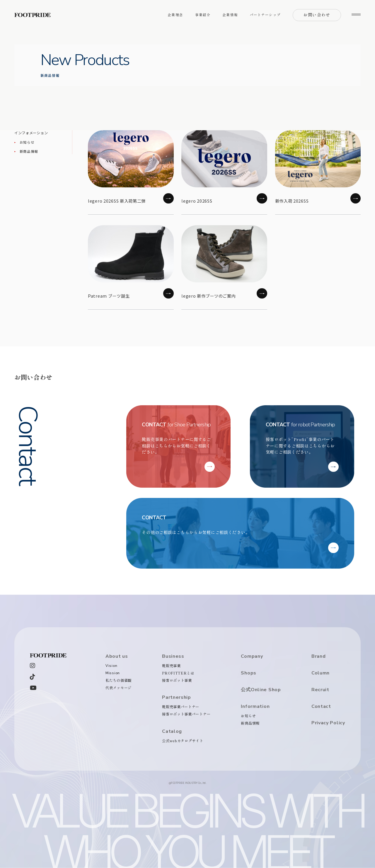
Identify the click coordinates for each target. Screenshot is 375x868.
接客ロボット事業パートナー (186, 714)
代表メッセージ (119, 688)
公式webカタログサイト (183, 741)
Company (252, 656)
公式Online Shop (261, 690)
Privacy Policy (328, 723)
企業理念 (175, 15)
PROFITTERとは (178, 673)
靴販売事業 (171, 666)
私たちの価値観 (119, 680)
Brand (319, 656)
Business (173, 656)
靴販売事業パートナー (181, 707)
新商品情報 (29, 151)
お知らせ (27, 142)
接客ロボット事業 (177, 680)
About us (117, 656)
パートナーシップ (265, 15)
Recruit (320, 690)
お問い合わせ (317, 15)
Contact (321, 707)
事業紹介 (203, 15)
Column (321, 673)
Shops (249, 673)
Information (255, 707)
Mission (113, 673)
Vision (111, 666)
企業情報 (230, 15)
